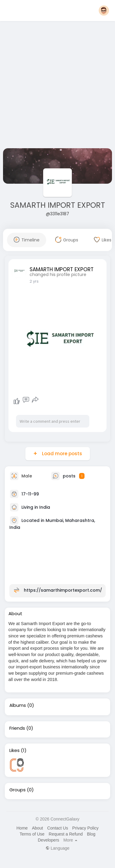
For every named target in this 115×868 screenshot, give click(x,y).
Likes (14, 750)
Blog (91, 834)
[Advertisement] (57, 86)
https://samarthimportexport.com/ (63, 590)
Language (57, 848)
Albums (18, 705)
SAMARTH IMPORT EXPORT (58, 205)
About (38, 828)
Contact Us (57, 828)
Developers (48, 840)
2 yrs (34, 281)
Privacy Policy (85, 828)
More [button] (70, 840)
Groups (18, 790)
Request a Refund (66, 834)
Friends (17, 728)
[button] (104, 11)
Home (22, 828)
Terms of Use (32, 834)
